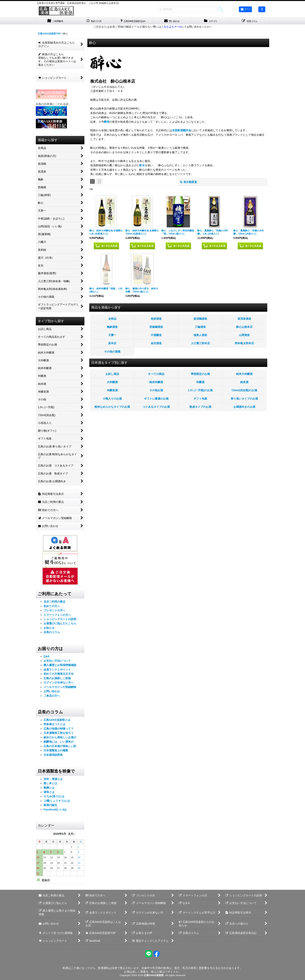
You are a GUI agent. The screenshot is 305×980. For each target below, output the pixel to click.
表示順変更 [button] (188, 183)
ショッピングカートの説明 (60, 620)
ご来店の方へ (52, 697)
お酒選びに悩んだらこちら (60, 625)
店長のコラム (52, 633)
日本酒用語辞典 (53, 756)
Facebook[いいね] (55, 810)
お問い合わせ (52, 692)
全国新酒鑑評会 (181, 131)
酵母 (107, 123)
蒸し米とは (50, 784)
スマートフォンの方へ (57, 616)
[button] (262, 9)
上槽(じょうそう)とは (57, 802)
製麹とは (49, 789)
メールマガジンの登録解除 (60, 688)
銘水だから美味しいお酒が (60, 738)
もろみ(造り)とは (54, 797)
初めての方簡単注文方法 (59, 675)
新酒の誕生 (50, 806)
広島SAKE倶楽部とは (57, 721)
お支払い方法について (57, 662)
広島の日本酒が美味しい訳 (60, 747)
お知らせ (49, 629)
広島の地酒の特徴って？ (59, 730)
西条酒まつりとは (54, 725)
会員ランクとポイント (57, 670)
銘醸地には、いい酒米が (59, 743)
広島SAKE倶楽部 (154, 975)
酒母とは (49, 793)
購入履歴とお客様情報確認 (60, 666)
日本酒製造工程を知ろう (59, 734)
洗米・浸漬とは (53, 780)
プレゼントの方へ (54, 611)
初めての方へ (52, 607)
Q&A (47, 657)
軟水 (142, 166)
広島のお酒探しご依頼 (57, 679)
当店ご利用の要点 (54, 603)
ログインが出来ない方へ (59, 683)
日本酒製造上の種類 (56, 751)
